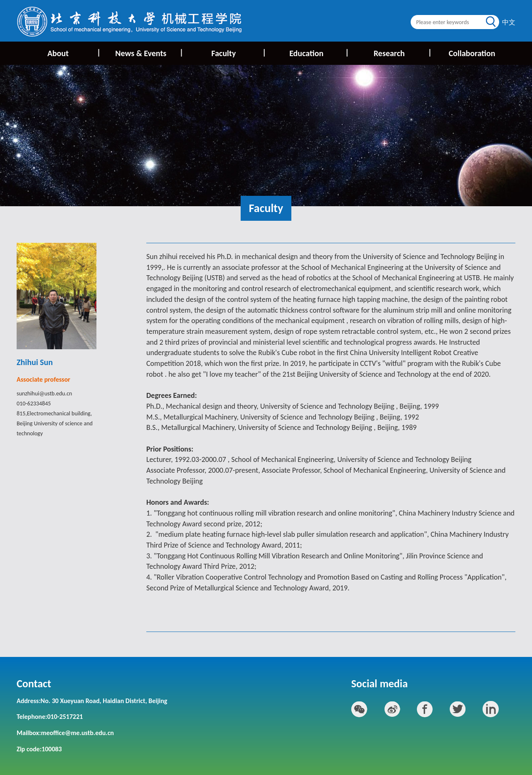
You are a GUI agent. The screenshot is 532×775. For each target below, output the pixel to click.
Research (402, 53)
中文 (509, 22)
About (73, 53)
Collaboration (472, 53)
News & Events (149, 53)
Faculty (238, 53)
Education (319, 53)
